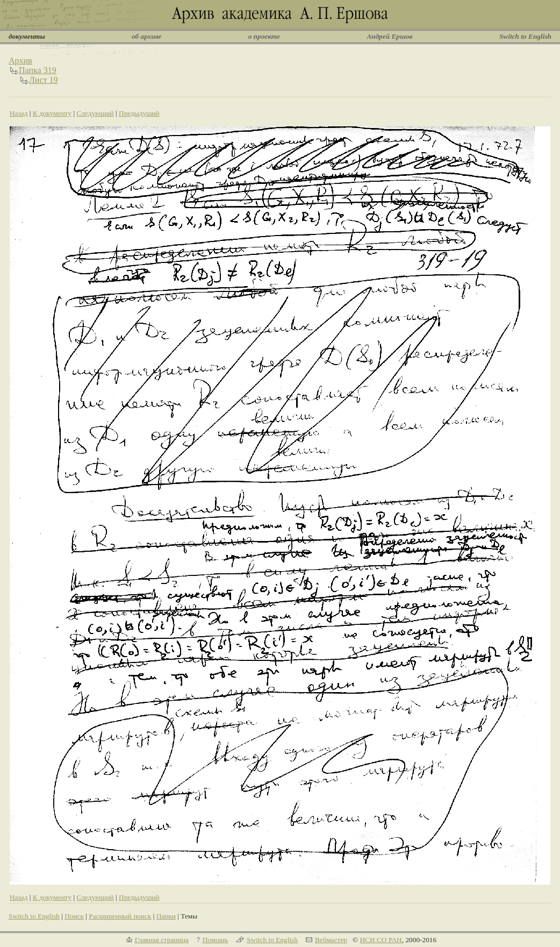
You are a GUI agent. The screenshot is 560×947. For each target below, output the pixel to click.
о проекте (264, 36)
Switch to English (525, 36)
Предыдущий (139, 113)
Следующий (95, 113)
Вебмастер (331, 940)
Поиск (74, 916)
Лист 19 (44, 80)
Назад (19, 113)
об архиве (147, 36)
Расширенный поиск (120, 916)
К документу (52, 113)
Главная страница (162, 940)
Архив (20, 60)
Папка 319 (38, 70)
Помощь (215, 940)
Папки (166, 916)
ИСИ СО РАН (380, 940)
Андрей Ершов (390, 36)
